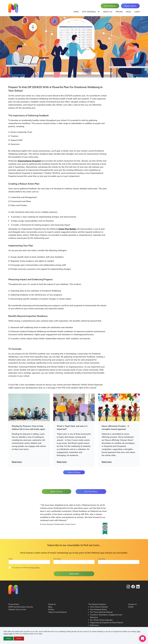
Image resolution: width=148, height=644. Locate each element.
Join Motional (110, 6)
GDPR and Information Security (21, 607)
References (94, 625)
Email (11, 559)
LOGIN (131, 607)
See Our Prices (91, 492)
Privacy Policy (35, 568)
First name (57, 559)
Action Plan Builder (68, 229)
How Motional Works (98, 610)
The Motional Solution (97, 604)
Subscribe (74, 574)
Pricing (119, 12)
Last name (102, 559)
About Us (108, 12)
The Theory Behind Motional (101, 612)
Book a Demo (57, 492)
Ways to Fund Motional (57, 612)
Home (76, 12)
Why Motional (91, 12)
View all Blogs (74, 472)
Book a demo (130, 6)
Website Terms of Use (17, 610)
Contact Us (132, 604)
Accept (8, 638)
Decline (19, 638)
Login (137, 12)
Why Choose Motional (99, 607)
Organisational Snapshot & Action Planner (107, 623)
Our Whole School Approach (101, 620)
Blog (129, 12)
